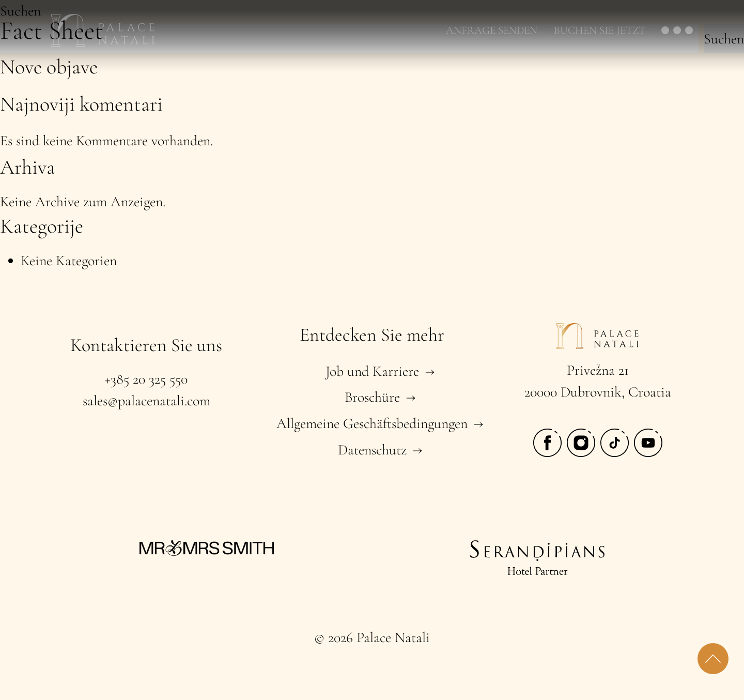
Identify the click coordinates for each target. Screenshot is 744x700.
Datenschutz (372, 450)
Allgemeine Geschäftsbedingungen (372, 423)
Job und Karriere (372, 371)
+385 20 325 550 (146, 379)
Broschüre (372, 397)
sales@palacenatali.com (146, 401)
